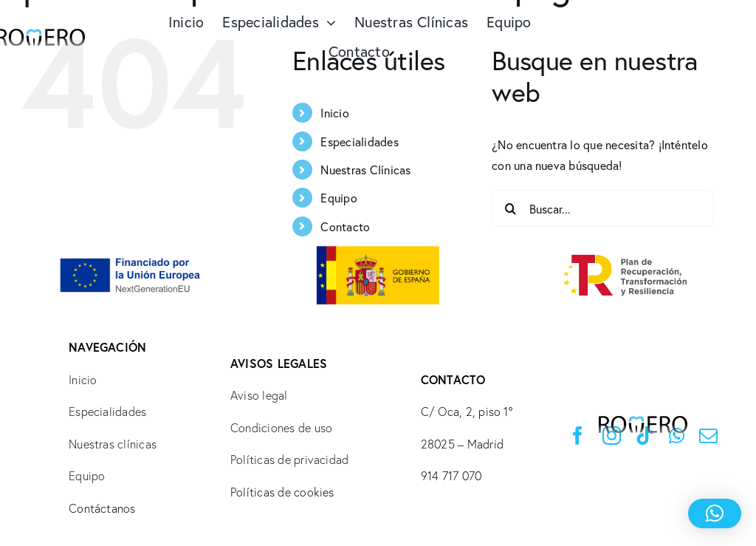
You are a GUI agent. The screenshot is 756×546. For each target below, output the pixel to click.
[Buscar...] (603, 208)
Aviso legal (259, 395)
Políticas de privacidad (290, 460)
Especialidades (359, 141)
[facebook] (578, 436)
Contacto (345, 226)
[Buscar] (510, 208)
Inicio (334, 113)
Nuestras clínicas (113, 444)
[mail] (708, 436)
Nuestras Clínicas (365, 170)
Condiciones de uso (281, 428)
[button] (715, 513)
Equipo (339, 198)
